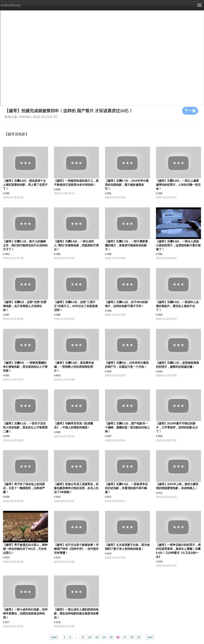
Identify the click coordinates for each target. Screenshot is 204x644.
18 (132, 637)
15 (111, 637)
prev (54, 637)
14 (104, 637)
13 (97, 637)
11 (83, 637)
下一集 (190, 111)
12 (90, 637)
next (150, 637)
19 (139, 637)
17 (125, 637)
